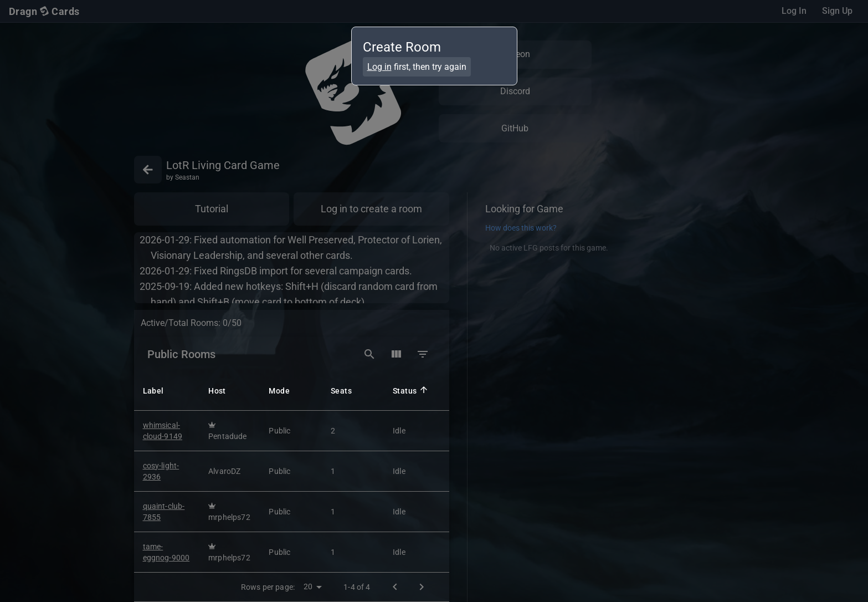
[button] (171, 390)
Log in (379, 67)
